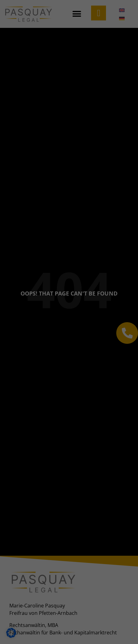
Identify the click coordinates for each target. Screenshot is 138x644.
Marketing (22, 145)
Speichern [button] (69, 255)
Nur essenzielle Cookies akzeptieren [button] (69, 273)
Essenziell (21, 113)
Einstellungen (51, 101)
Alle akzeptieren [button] (69, 236)
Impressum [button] (102, 306)
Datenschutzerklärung (51, 95)
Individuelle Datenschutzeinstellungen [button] (69, 291)
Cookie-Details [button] (39, 306)
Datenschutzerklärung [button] (72, 306)
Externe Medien (28, 184)
